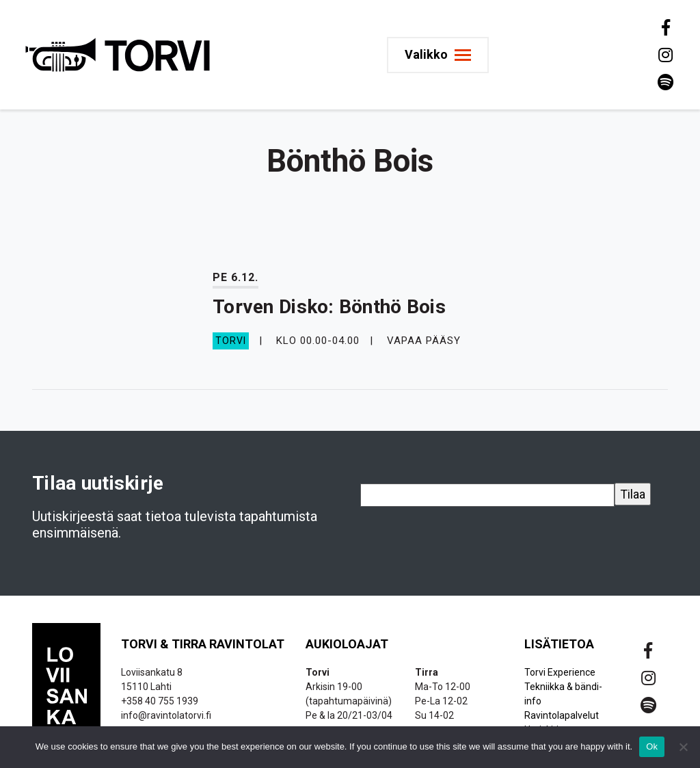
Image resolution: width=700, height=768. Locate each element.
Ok (652, 746)
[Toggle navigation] (438, 55)
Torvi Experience (560, 672)
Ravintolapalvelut (562, 715)
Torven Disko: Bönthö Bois (329, 307)
